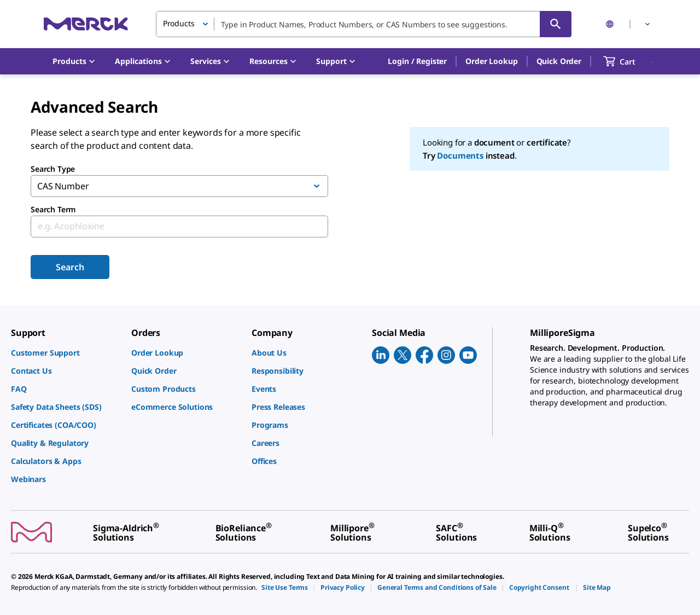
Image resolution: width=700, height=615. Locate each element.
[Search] (556, 24)
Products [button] (179, 23)
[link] (66, 353)
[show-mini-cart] (629, 61)
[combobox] (364, 24)
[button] (417, 61)
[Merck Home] (86, 24)
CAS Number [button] (63, 186)
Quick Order (559, 61)
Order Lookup (491, 61)
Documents (460, 155)
